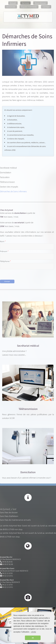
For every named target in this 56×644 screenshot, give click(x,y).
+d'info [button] (33, 632)
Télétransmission (7, 182)
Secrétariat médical (8, 168)
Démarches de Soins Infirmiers (13, 191)
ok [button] (33, 638)
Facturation (5, 177)
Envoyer (7, 281)
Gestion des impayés (9, 187)
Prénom (4, 251)
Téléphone (5, 261)
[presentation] (17, 274)
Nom (2, 242)
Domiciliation (6, 172)
